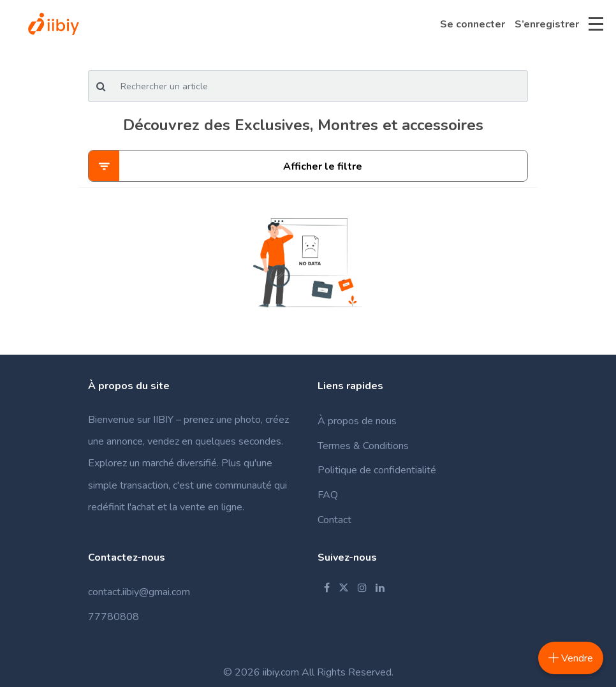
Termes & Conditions (363, 446)
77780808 (114, 617)
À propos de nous (357, 421)
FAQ (328, 495)
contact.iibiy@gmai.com (139, 592)
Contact (334, 520)
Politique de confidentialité (377, 470)
